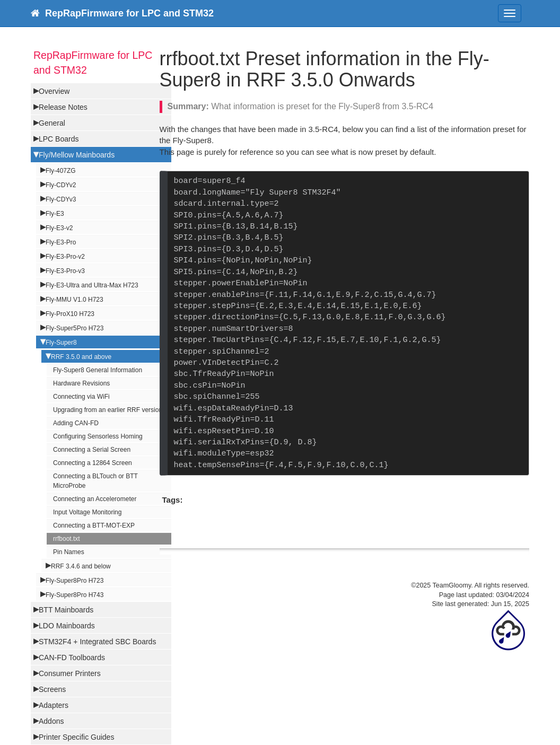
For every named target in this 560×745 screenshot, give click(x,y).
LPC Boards (59, 139)
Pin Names (69, 552)
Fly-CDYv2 (61, 185)
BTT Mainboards (66, 610)
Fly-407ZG (61, 171)
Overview (54, 91)
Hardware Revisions (81, 383)
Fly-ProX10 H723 (70, 314)
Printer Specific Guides (76, 737)
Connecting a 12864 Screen (93, 463)
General (52, 123)
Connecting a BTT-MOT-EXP (94, 525)
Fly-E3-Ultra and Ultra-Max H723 (92, 285)
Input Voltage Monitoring (87, 512)
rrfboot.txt (67, 539)
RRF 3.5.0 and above (81, 357)
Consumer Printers (70, 673)
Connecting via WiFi (81, 397)
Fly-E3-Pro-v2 (65, 257)
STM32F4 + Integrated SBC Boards (97, 642)
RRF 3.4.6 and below (81, 566)
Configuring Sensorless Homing (98, 436)
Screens (52, 689)
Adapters (54, 705)
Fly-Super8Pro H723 (75, 581)
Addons (51, 721)
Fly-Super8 (61, 343)
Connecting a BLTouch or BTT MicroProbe (95, 481)
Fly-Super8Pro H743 (75, 595)
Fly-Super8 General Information (98, 370)
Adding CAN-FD (76, 423)
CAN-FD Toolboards (72, 658)
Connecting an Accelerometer (95, 499)
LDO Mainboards (67, 626)
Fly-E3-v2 (59, 228)
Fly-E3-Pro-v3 (65, 271)
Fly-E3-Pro (61, 242)
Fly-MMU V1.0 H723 (75, 300)
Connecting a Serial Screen (92, 450)
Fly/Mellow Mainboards (77, 155)
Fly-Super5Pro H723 (75, 328)
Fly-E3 (55, 214)
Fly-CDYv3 (61, 199)
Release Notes (63, 107)
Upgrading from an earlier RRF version (108, 410)
